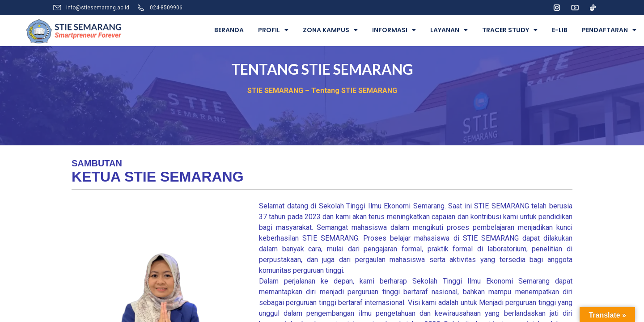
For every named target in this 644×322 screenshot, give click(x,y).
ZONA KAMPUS (330, 30)
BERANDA (229, 30)
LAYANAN (449, 30)
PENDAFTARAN (609, 30)
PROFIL (273, 30)
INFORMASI (394, 30)
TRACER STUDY (510, 30)
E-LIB (560, 30)
